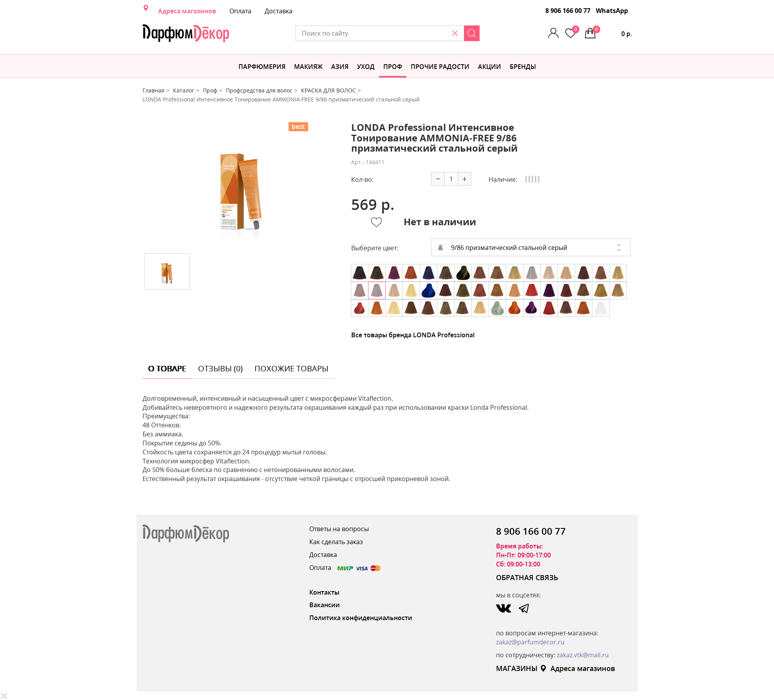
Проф (393, 67)
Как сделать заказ (336, 542)
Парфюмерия (262, 67)
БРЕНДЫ (523, 67)
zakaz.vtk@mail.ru (583, 655)
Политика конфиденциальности (361, 618)
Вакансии (325, 605)
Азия (340, 67)
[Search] (472, 33)
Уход (366, 67)
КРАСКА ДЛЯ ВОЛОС (328, 90)
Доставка (279, 11)
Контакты (324, 592)
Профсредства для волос (259, 90)
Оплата (240, 11)
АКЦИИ (490, 67)
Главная (153, 90)
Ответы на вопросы (339, 529)
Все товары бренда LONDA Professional (413, 335)
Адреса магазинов (187, 11)
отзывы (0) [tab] (220, 368)
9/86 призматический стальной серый (502, 248)
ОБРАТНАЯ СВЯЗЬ (527, 577)
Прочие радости (440, 67)
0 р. (612, 32)
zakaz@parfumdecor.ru (530, 642)
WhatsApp (612, 11)
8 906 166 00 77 (568, 11)
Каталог (184, 90)
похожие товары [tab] (291, 368)
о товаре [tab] (167, 368)
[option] (241, 185)
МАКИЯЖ (308, 67)
